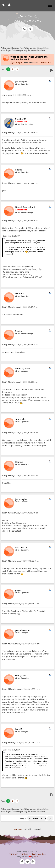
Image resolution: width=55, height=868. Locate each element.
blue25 (19, 729)
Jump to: (24, 818)
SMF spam (18, 829)
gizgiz (18, 590)
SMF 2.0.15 (13, 854)
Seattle (19, 331)
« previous (42, 62)
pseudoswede (22, 630)
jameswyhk (17, 62)
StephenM (21, 119)
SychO (37, 857)
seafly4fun (21, 675)
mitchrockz (21, 547)
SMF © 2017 (25, 854)
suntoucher (21, 419)
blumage (20, 293)
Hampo (19, 462)
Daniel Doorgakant (25, 207)
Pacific (18, 170)
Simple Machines (39, 854)
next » (50, 62)
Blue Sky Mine (23, 368)
